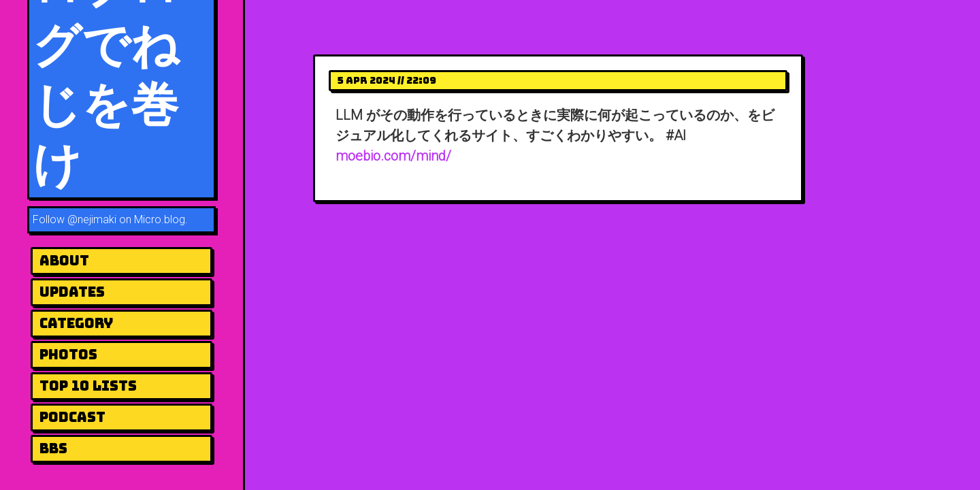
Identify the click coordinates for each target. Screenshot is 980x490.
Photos (68, 355)
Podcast (72, 417)
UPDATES (72, 292)
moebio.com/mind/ (393, 156)
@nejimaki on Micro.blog (126, 219)
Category (76, 323)
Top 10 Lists (88, 386)
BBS (53, 448)
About (64, 261)
